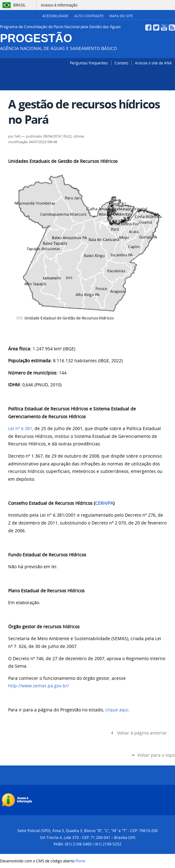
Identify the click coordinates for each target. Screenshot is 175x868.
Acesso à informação (59, 5)
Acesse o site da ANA (153, 63)
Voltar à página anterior (142, 733)
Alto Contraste (89, 16)
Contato (121, 63)
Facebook (148, 28)
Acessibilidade (55, 16)
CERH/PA (104, 503)
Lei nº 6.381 (20, 429)
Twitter (156, 28)
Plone (80, 861)
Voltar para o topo (156, 755)
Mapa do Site (121, 16)
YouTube (164, 28)
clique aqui (117, 710)
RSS (172, 28)
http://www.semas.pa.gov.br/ (39, 686)
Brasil (19, 5)
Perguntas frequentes (89, 63)
